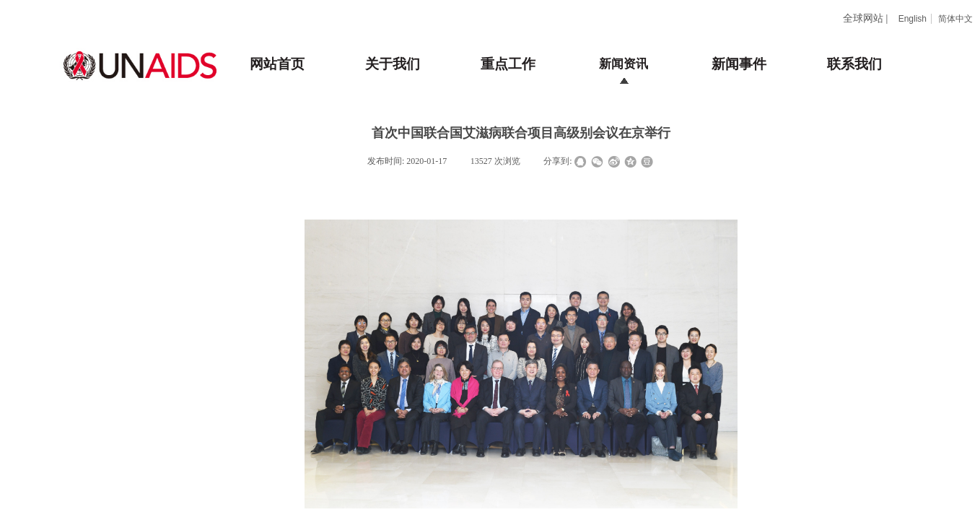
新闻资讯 (624, 64)
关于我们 (393, 64)
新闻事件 (739, 64)
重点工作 (508, 64)
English (913, 19)
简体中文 (955, 19)
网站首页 (277, 64)
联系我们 (854, 64)
